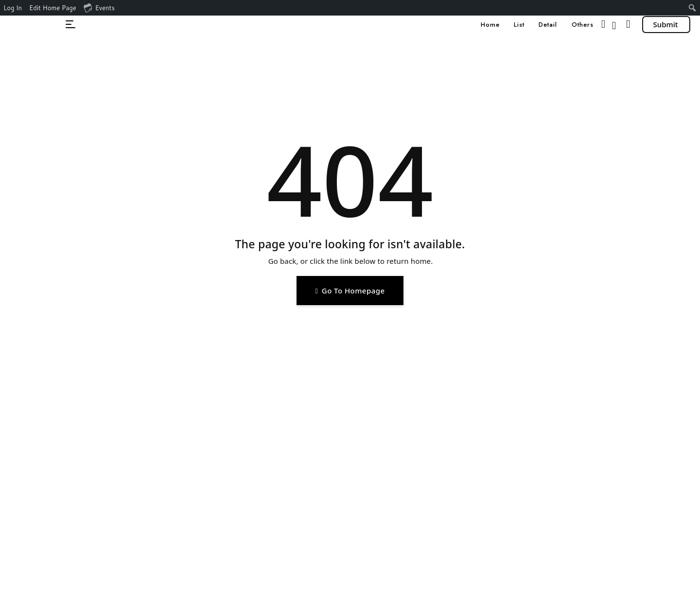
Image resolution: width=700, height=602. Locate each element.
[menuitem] (692, 8)
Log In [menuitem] (13, 8)
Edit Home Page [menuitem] (53, 8)
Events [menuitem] (99, 7)
